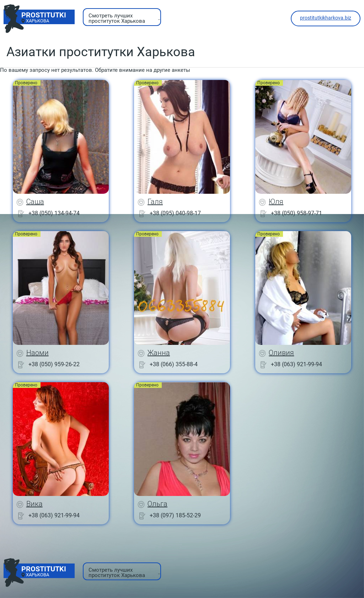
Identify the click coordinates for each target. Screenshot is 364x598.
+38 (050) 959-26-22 (54, 364)
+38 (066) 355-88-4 (174, 364)
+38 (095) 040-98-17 (175, 213)
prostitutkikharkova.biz (326, 18)
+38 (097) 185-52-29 (175, 515)
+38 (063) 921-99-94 (296, 364)
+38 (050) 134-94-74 (54, 213)
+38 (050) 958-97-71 (296, 213)
